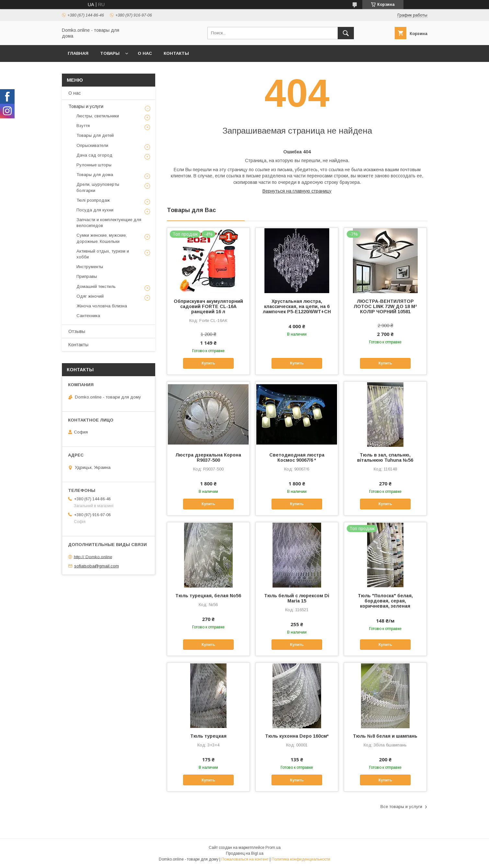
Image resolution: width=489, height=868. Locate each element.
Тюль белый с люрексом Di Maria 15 (297, 598)
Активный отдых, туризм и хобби (103, 254)
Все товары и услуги (401, 807)
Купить (208, 363)
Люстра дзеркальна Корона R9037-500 (208, 458)
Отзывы (77, 331)
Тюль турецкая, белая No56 (208, 596)
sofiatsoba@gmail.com (97, 566)
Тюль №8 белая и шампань (385, 736)
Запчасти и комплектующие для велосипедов (109, 223)
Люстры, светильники (98, 116)
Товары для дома (95, 175)
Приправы (87, 276)
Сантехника (88, 316)
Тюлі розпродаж (93, 200)
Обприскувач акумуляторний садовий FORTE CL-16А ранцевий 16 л (208, 306)
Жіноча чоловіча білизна (102, 306)
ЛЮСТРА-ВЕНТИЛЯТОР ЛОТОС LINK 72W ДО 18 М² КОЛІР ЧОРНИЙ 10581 (385, 306)
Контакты (176, 53)
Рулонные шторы (94, 165)
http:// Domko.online (93, 557)
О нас (145, 53)
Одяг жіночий (90, 296)
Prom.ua (273, 848)
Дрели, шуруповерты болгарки (98, 187)
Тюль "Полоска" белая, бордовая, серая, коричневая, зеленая (385, 601)
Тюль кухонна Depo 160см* (297, 736)
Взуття (83, 126)
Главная (78, 53)
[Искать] (346, 33)
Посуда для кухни (95, 210)
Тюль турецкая (208, 736)
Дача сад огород (94, 155)
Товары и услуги (86, 106)
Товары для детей (95, 135)
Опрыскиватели (92, 145)
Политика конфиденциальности (301, 859)
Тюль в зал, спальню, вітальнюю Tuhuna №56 (385, 458)
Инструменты (90, 267)
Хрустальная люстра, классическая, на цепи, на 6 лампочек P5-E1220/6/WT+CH (297, 306)
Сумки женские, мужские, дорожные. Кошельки (102, 238)
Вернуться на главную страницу (297, 191)
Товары (110, 53)
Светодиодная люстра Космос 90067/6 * (297, 458)
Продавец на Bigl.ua (245, 853)
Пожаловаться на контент (245, 859)
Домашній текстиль (96, 286)
